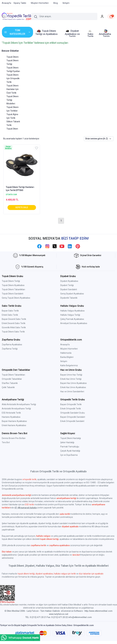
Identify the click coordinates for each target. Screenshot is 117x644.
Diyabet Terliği (67, 285)
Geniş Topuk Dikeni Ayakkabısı (16, 298)
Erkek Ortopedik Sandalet (72, 421)
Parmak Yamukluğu (70, 447)
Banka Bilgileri (67, 357)
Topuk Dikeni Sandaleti (13, 294)
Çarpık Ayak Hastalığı (70, 451)
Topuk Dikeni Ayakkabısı (13, 285)
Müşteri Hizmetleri (69, 349)
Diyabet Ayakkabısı (69, 281)
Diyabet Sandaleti (69, 289)
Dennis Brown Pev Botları (14, 438)
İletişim (64, 361)
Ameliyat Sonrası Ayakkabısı (74, 323)
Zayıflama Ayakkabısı (12, 345)
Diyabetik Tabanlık (69, 298)
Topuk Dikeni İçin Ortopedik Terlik (13, 78)
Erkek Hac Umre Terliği (71, 379)
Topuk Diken (12, 129)
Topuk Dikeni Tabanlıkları (13, 289)
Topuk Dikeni (12, 57)
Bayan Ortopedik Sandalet (73, 417)
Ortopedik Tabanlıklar (12, 379)
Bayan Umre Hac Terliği (71, 375)
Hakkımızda (66, 353)
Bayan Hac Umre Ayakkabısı (73, 383)
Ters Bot (6, 442)
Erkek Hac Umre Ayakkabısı (73, 387)
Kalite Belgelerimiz (69, 365)
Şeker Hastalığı (67, 442)
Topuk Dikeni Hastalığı (71, 438)
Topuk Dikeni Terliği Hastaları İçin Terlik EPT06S (20, 189)
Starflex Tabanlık (10, 383)
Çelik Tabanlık (8, 387)
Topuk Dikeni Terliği (11, 281)
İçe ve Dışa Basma (69, 455)
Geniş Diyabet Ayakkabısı (72, 294)
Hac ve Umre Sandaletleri (72, 392)
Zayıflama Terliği (10, 349)
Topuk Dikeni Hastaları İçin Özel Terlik (13, 89)
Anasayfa (65, 345)
